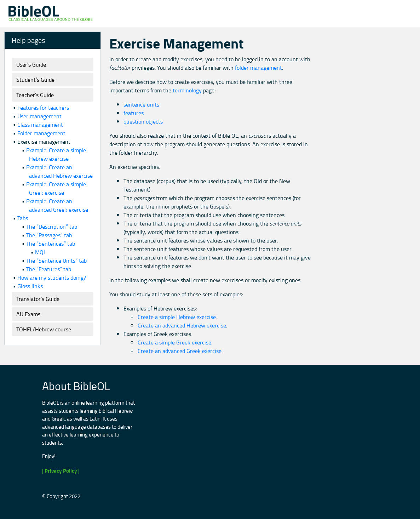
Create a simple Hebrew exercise (177, 317)
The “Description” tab (52, 227)
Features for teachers (43, 108)
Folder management (41, 133)
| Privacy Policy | (61, 471)
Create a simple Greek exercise (174, 342)
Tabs (23, 218)
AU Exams (28, 314)
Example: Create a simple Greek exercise (56, 188)
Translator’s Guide (38, 299)
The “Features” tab (49, 269)
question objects (143, 121)
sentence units (141, 104)
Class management (40, 125)
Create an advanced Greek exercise (180, 351)
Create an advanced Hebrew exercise (182, 325)
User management (39, 116)
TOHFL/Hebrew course (44, 329)
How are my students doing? (52, 278)
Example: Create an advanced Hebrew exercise (59, 171)
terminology (187, 90)
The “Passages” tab (49, 235)
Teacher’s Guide (35, 95)
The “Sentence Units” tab (56, 261)
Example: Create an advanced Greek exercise (57, 205)
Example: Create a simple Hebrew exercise (56, 154)
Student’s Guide (35, 80)
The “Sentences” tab (51, 244)
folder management (258, 68)
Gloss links (30, 286)
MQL (41, 252)
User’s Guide (31, 64)
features (134, 113)
